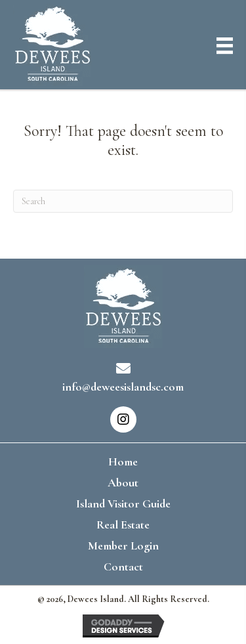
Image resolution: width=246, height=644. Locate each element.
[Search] (123, 201)
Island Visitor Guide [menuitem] (123, 504)
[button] (123, 419)
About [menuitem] (123, 483)
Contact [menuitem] (123, 567)
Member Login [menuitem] (123, 546)
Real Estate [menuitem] (123, 525)
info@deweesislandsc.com (123, 387)
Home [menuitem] (123, 462)
